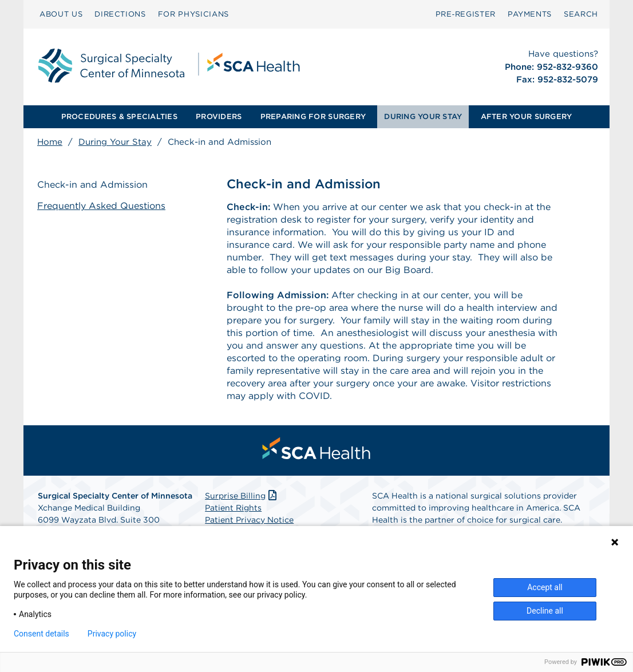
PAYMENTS (530, 14)
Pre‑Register (466, 14)
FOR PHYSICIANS (193, 14)
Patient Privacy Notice (249, 520)
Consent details (41, 634)
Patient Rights (233, 508)
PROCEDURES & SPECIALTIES (119, 116)
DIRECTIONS (120, 14)
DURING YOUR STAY (423, 116)
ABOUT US (61, 14)
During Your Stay (115, 142)
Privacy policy (112, 634)
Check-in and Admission (92, 185)
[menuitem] (61, 14)
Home (50, 142)
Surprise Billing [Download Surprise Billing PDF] (242, 496)
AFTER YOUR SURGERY (527, 116)
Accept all (545, 587)
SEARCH (581, 14)
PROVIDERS (219, 116)
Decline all (545, 611)
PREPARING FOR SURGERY (313, 116)
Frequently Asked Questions (101, 206)
